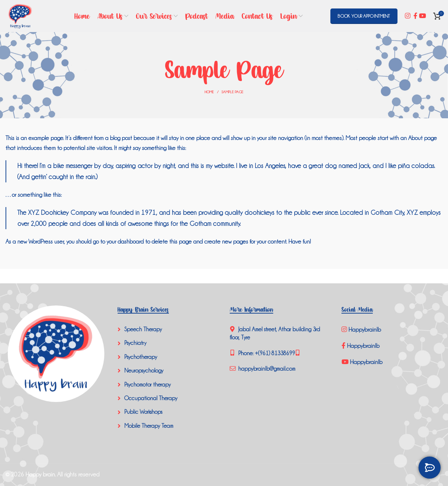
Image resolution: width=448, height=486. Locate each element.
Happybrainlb (362, 330)
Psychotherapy (141, 357)
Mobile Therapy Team (149, 426)
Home (209, 92)
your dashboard (125, 242)
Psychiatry (135, 343)
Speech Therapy (143, 329)
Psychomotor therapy (147, 385)
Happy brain (40, 474)
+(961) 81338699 (275, 353)
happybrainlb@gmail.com (266, 369)
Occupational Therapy (151, 398)
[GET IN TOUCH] (430, 468)
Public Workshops (143, 412)
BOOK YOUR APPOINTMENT (364, 16)
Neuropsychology (144, 371)
